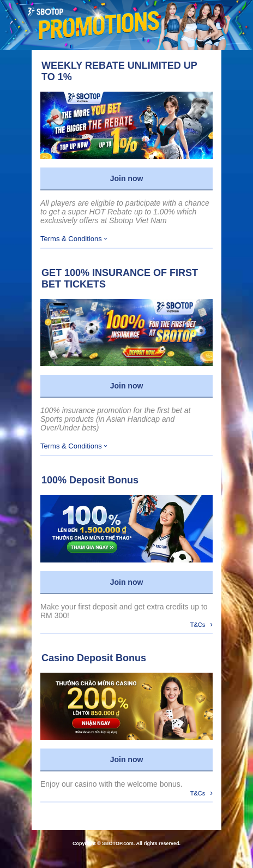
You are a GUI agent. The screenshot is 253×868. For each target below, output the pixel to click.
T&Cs (201, 624)
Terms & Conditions (74, 239)
